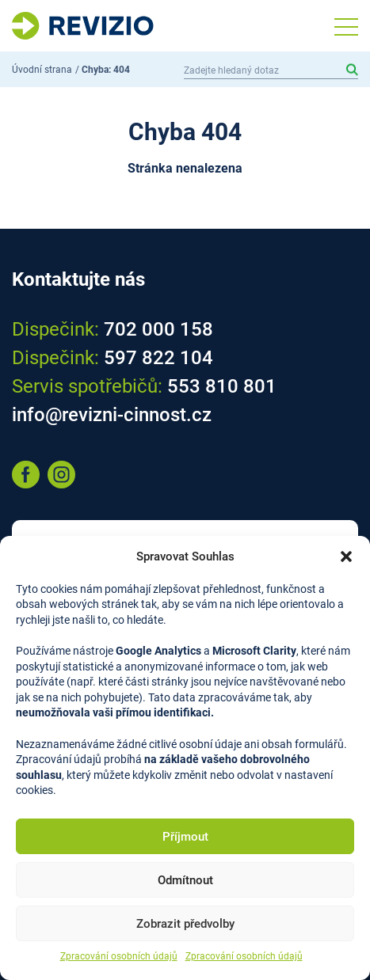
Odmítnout (185, 880)
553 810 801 (222, 386)
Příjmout (185, 837)
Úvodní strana (42, 70)
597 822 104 (158, 358)
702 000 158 (158, 329)
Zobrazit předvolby (185, 924)
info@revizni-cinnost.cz (112, 415)
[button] (346, 556)
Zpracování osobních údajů (119, 956)
